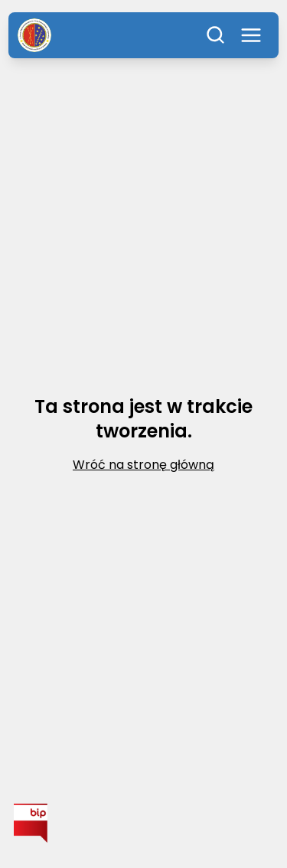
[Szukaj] (216, 35)
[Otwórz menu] (251, 35)
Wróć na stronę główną (143, 465)
